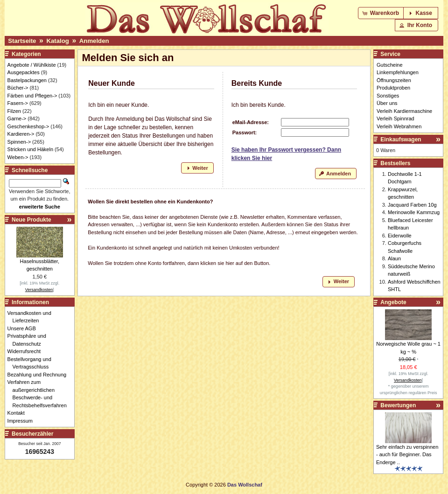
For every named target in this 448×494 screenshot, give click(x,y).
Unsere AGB (24, 328)
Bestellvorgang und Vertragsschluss (32, 363)
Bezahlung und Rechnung (40, 375)
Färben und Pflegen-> (32, 96)
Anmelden (94, 41)
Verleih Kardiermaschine (404, 111)
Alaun (394, 258)
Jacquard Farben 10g (412, 205)
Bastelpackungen (27, 80)
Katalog (57, 41)
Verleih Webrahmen (399, 126)
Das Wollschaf (245, 485)
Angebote (393, 302)
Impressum (23, 421)
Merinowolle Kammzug (414, 212)
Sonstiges (388, 96)
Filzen (14, 111)
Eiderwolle (400, 236)
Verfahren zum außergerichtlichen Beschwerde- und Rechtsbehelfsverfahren (40, 394)
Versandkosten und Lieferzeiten (32, 317)
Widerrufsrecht (27, 351)
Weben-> (18, 157)
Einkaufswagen (401, 139)
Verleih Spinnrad (395, 118)
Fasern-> (18, 103)
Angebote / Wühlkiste (32, 65)
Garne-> (17, 118)
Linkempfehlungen (398, 72)
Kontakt (19, 413)
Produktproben (393, 88)
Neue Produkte (31, 220)
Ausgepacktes (24, 72)
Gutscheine (390, 65)
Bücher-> (18, 88)
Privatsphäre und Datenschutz (29, 340)
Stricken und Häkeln (30, 149)
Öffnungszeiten (394, 80)
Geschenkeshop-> (28, 126)
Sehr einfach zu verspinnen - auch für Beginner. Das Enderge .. (407, 455)
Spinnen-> (19, 142)
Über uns (387, 103)
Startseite (22, 41)
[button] (381, 13)
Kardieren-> (21, 134)
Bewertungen (398, 405)
